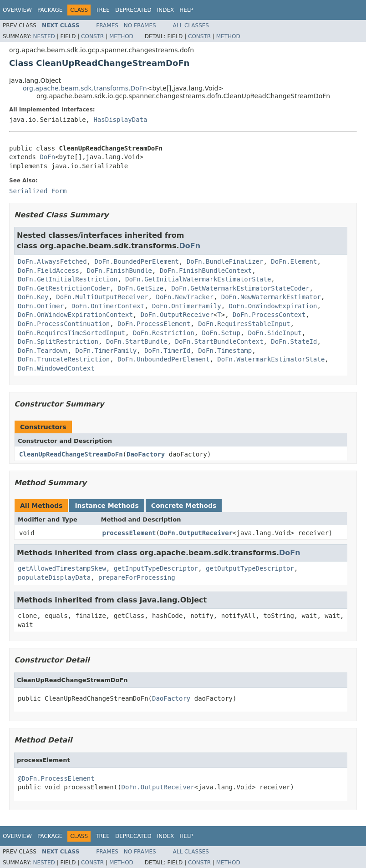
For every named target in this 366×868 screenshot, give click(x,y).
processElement (129, 533)
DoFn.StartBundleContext (219, 341)
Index (166, 10)
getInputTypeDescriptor (156, 568)
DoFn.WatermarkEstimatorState (271, 359)
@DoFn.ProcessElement (56, 778)
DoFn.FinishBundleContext (206, 271)
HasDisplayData (120, 120)
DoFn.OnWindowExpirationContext (75, 315)
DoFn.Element (294, 261)
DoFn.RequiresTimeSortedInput (71, 333)
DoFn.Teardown (43, 351)
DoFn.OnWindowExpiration (273, 306)
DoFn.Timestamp (225, 351)
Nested (44, 36)
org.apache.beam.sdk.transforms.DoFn (85, 88)
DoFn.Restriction (164, 333)
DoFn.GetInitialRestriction (68, 279)
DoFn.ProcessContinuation (64, 324)
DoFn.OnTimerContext (108, 306)
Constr (92, 36)
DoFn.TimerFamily (106, 351)
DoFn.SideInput (275, 333)
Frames (107, 25)
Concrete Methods (184, 506)
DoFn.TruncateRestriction (64, 359)
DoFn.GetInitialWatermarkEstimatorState (198, 279)
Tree (103, 10)
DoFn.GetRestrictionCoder (64, 288)
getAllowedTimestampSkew (62, 568)
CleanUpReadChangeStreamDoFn (71, 454)
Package (50, 10)
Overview (17, 10)
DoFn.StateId (294, 341)
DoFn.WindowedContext (56, 368)
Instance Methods (107, 506)
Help (186, 10)
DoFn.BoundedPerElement (137, 261)
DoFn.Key (33, 297)
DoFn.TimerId (167, 351)
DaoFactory (146, 454)
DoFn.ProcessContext (269, 315)
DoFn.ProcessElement (154, 324)
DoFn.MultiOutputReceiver (102, 297)
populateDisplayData (54, 577)
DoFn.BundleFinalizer (225, 261)
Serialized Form (38, 191)
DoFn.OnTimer (41, 306)
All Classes (191, 25)
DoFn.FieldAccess (48, 271)
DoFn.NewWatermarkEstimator (271, 297)
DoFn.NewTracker (184, 297)
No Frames (140, 25)
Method (121, 36)
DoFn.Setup (221, 333)
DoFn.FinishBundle (119, 271)
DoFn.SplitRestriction (58, 341)
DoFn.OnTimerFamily (187, 306)
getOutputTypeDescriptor (250, 568)
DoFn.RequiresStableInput (244, 324)
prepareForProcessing (137, 577)
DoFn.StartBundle (137, 341)
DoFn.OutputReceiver (177, 315)
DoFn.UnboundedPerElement (163, 359)
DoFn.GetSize (140, 288)
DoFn (47, 157)
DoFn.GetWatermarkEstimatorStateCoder (240, 288)
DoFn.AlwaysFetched (52, 261)
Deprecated (133, 10)
